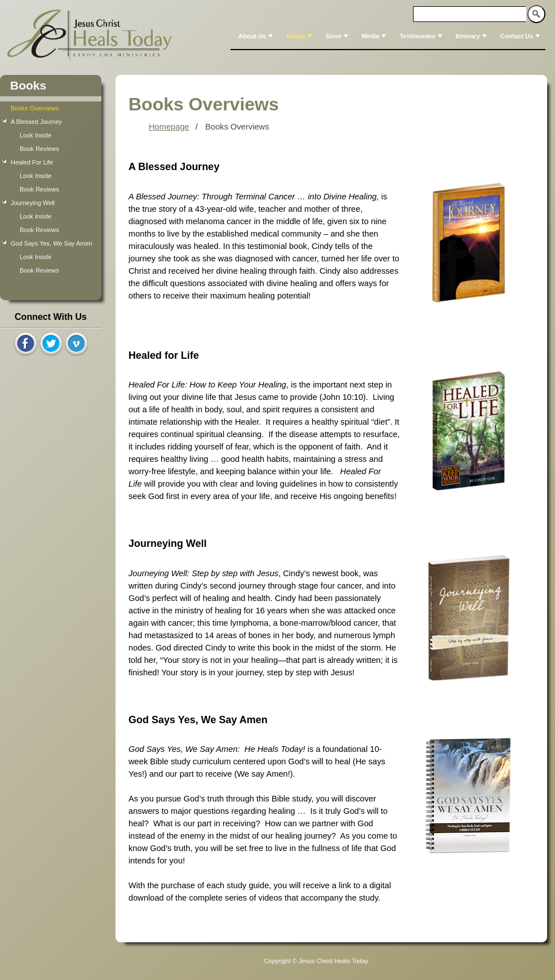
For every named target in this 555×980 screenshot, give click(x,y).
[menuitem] (254, 36)
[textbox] (470, 14)
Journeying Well (33, 203)
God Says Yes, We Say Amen (52, 243)
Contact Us (521, 36)
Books (300, 36)
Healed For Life (32, 162)
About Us (257, 36)
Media (375, 36)
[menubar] (388, 36)
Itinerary (472, 36)
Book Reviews (39, 149)
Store (338, 36)
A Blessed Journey (36, 122)
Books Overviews (35, 108)
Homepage (169, 127)
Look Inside (35, 135)
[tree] (51, 189)
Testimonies (422, 36)
